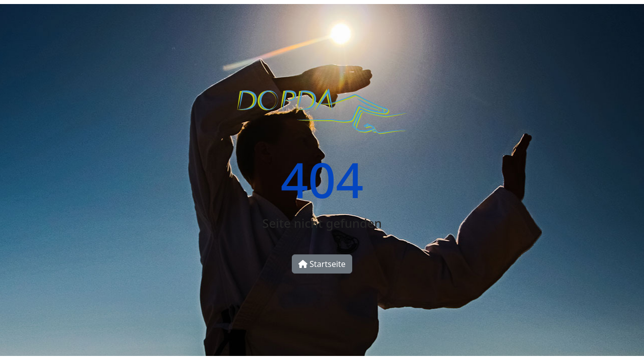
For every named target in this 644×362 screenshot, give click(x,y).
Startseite (322, 264)
